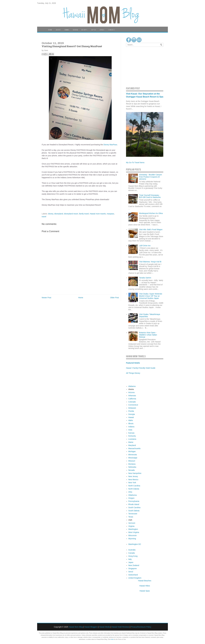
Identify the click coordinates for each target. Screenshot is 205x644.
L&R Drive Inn (145, 246)
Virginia (131, 526)
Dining (67, 30)
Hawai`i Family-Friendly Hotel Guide (141, 368)
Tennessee (133, 514)
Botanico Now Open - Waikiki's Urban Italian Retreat (148, 335)
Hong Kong (133, 556)
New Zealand (134, 565)
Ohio (130, 492)
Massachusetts (134, 448)
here (112, 639)
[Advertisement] (134, 66)
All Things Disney (133, 373)
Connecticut (133, 405)
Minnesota (133, 455)
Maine (131, 442)
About (58, 30)
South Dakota (134, 511)
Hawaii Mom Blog (76, 627)
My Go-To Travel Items (135, 163)
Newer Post (46, 298)
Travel (102, 30)
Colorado (132, 402)
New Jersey (133, 476)
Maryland (132, 445)
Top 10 (93, 30)
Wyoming (132, 539)
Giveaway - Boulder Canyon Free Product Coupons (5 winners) (150, 177)
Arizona (131, 392)
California (132, 399)
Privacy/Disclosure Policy (141, 627)
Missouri (132, 461)
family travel (84, 214)
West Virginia (134, 532)
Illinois (131, 423)
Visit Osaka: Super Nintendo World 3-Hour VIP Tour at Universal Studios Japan (151, 296)
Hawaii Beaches (145, 581)
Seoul (131, 572)
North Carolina (134, 486)
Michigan (132, 451)
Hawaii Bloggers (91, 627)
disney (51, 214)
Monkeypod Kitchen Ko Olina (151, 213)
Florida (131, 411)
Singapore (133, 568)
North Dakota (134, 489)
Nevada (132, 470)
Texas (131, 517)
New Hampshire (135, 473)
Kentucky (132, 436)
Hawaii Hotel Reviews (120, 627)
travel (44, 217)
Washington (133, 529)
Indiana (131, 427)
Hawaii (75, 30)
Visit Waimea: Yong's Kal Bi (150, 262)
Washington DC (135, 544)
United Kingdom (135, 578)
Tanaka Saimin (145, 278)
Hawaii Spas (145, 591)
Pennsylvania (134, 501)
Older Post (115, 298)
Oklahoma (133, 495)
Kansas (131, 433)
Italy (130, 559)
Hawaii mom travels (98, 214)
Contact (111, 30)
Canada (132, 553)
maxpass (110, 214)
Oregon (131, 498)
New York (132, 483)
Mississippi (133, 458)
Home (50, 30)
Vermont (132, 523)
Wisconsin (133, 535)
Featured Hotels (133, 363)
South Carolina (134, 507)
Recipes (84, 30)
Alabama (132, 386)
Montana (132, 464)
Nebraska (132, 467)
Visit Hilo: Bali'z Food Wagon (151, 230)
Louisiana (132, 439)
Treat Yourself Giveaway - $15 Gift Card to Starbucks (150, 196)
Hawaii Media (105, 627)
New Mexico (133, 480)
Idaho (131, 420)
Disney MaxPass (110, 145)
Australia (132, 550)
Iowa (130, 430)
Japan (131, 562)
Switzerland (133, 575)
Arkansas (132, 396)
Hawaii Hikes (145, 586)
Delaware (132, 408)
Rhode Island (134, 504)
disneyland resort (71, 214)
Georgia (132, 414)
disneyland (59, 214)
